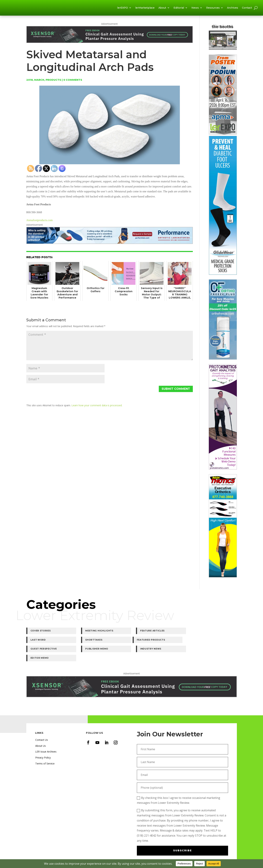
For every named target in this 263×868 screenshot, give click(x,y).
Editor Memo (212, 642)
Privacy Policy (43, 742)
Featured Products (45, 642)
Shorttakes (211, 633)
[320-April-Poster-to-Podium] (223, 136)
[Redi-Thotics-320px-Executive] (223, 579)
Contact (247, 9)
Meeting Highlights (88, 633)
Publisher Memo (128, 642)
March (39, 82)
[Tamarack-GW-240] (223, 276)
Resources (213, 9)
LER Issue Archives (46, 736)
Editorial (179, 9)
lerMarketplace (145, 9)
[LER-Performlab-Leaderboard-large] (110, 244)
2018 (30, 82)
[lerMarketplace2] (223, 51)
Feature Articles (129, 633)
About (162, 9)
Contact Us (42, 724)
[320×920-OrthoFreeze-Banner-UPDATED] (223, 361)
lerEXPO (123, 9)
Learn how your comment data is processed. (97, 408)
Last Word (167, 633)
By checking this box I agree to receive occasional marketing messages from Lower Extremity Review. (179, 785)
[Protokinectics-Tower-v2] (223, 471)
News (195, 9)
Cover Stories (41, 633)
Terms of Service (45, 748)
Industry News (170, 642)
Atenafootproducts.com (40, 223)
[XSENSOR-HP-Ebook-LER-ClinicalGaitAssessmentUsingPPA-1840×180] (110, 43)
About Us (41, 730)
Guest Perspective (87, 642)
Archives (233, 9)
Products (53, 82)
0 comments (73, 82)
